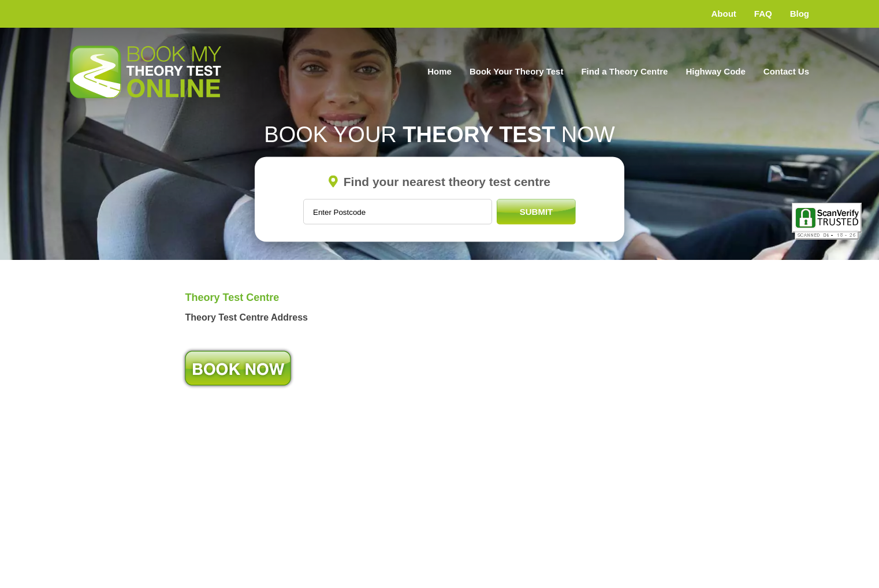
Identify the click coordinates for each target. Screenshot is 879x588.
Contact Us (786, 71)
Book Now (238, 368)
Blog (800, 14)
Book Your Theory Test (517, 71)
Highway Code (715, 71)
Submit (537, 212)
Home (439, 71)
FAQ (763, 14)
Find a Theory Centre (624, 71)
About (724, 14)
